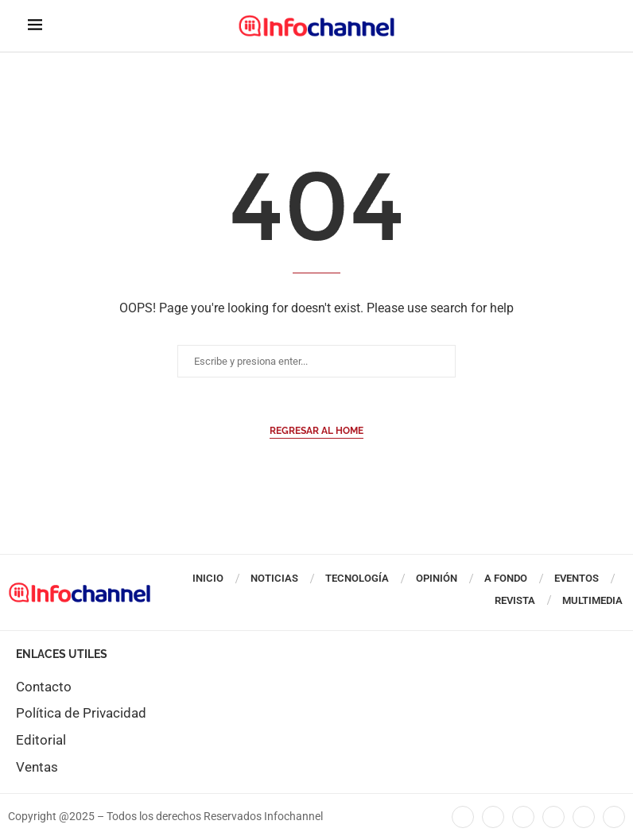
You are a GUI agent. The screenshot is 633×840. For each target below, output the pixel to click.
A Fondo (506, 578)
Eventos (577, 578)
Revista (515, 600)
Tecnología (357, 578)
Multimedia (592, 600)
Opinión (437, 578)
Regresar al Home (316, 431)
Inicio (208, 578)
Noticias (274, 578)
